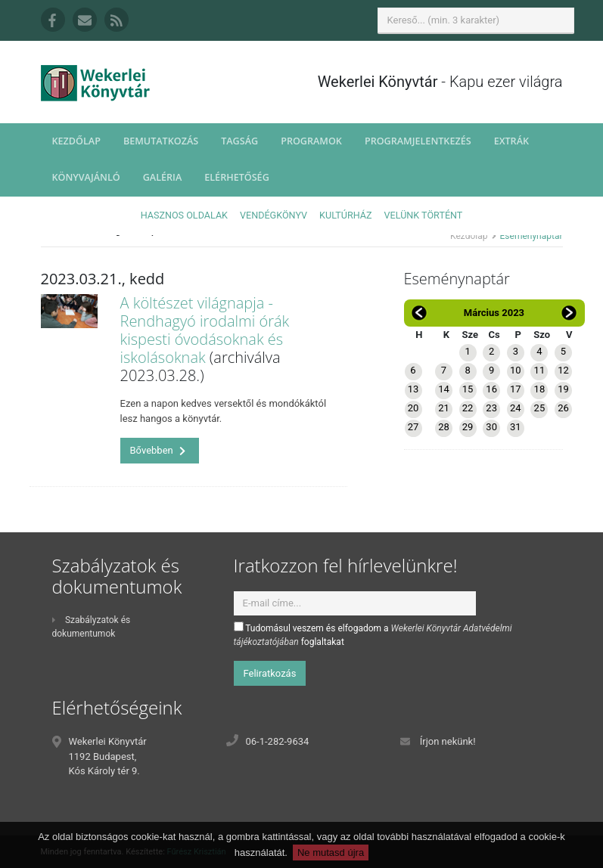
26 (563, 408)
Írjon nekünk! (448, 741)
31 (516, 427)
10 (516, 370)
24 (516, 408)
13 (413, 389)
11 (540, 370)
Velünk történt (424, 215)
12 (563, 370)
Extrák (511, 141)
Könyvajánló (86, 177)
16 (491, 389)
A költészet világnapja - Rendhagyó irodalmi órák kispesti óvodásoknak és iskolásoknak (205, 330)
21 (444, 408)
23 (491, 408)
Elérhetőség (237, 177)
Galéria (163, 177)
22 (468, 408)
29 (468, 427)
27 (413, 427)
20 (413, 408)
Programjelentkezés (418, 141)
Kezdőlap (76, 141)
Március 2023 (494, 313)
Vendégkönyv (274, 215)
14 (444, 389)
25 (540, 408)
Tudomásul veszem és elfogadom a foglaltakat (373, 634)
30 (491, 427)
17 (516, 389)
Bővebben (158, 450)
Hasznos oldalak (184, 215)
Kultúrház (345, 215)
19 (563, 389)
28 (444, 427)
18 (540, 389)
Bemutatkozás (161, 141)
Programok (311, 141)
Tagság (239, 141)
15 (468, 389)
